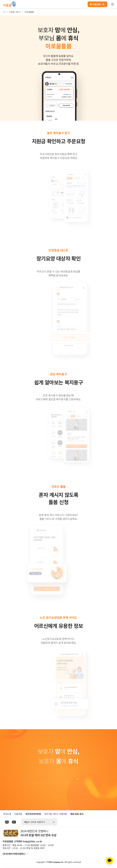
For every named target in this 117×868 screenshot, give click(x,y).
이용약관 (18, 814)
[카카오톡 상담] (110, 861)
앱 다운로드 (97, 4)
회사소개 (7, 814)
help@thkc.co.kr (32, 841)
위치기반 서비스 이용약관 (56, 814)
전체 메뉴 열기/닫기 (112, 4)
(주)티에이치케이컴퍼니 (14, 854)
